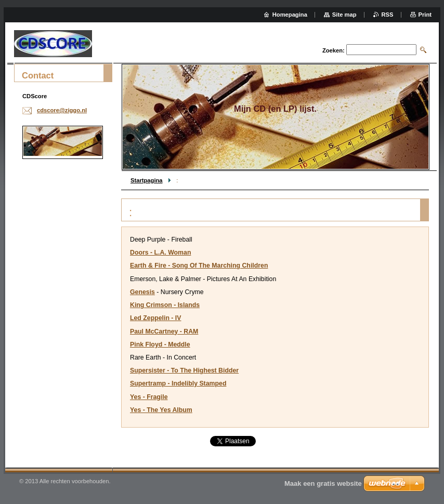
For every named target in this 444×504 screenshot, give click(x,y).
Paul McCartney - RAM (164, 331)
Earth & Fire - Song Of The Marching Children (199, 266)
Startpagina (147, 180)
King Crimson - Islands (165, 305)
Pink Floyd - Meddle (160, 344)
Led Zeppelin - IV (156, 318)
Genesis (142, 292)
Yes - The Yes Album (161, 410)
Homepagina (290, 15)
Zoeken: (334, 50)
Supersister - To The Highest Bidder (184, 370)
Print (425, 15)
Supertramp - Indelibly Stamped (178, 383)
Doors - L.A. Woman (160, 253)
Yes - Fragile (149, 397)
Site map (344, 15)
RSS (388, 15)
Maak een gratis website (323, 483)
